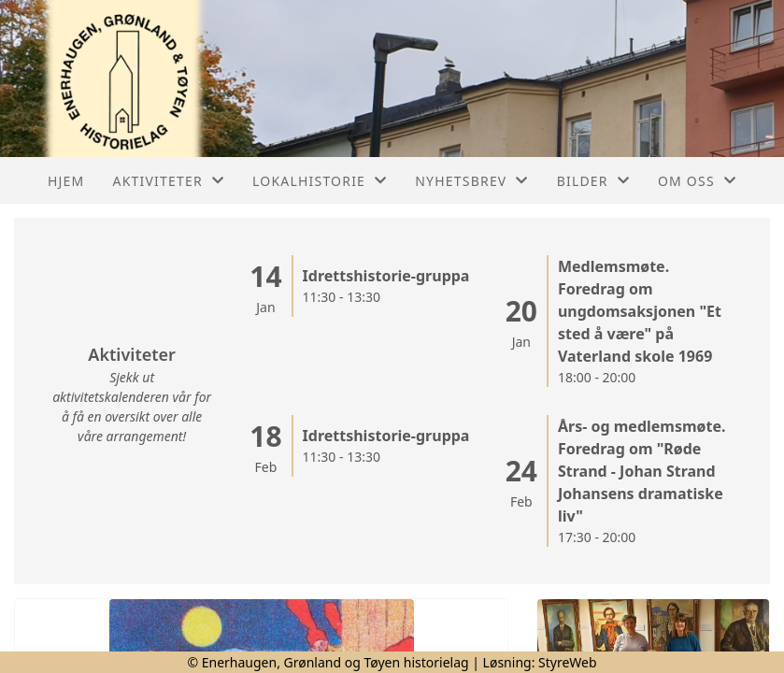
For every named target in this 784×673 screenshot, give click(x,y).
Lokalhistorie (320, 181)
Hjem (66, 181)
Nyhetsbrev (471, 181)
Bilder (593, 181)
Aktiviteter (169, 181)
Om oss (697, 181)
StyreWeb (568, 662)
